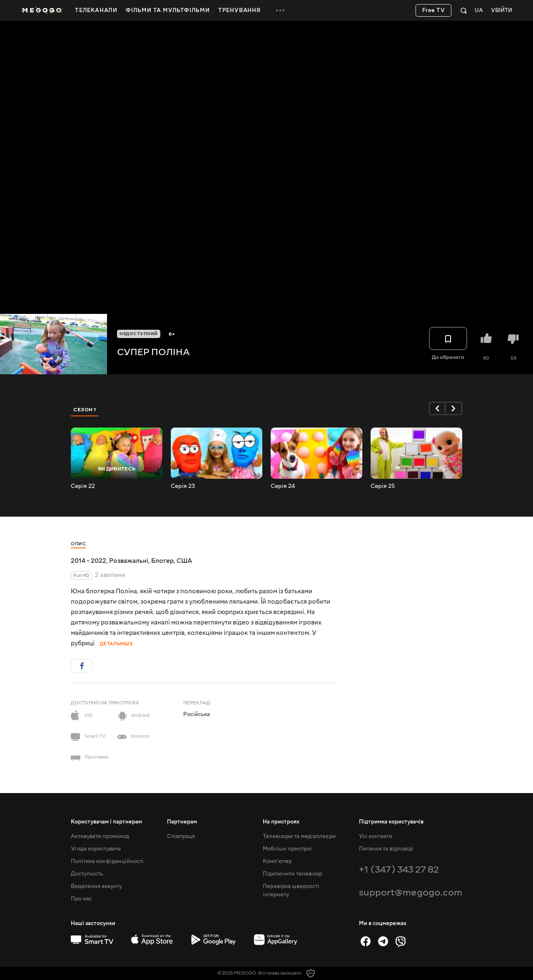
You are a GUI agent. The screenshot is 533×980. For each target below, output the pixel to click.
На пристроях (281, 822)
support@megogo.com (411, 892)
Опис (78, 544)
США (184, 561)
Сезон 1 (85, 410)
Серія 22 (83, 486)
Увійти (502, 11)
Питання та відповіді (386, 849)
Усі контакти (376, 836)
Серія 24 (283, 486)
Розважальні (129, 561)
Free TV (434, 10)
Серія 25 (383, 486)
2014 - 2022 (88, 561)
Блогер (162, 561)
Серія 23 (183, 486)
